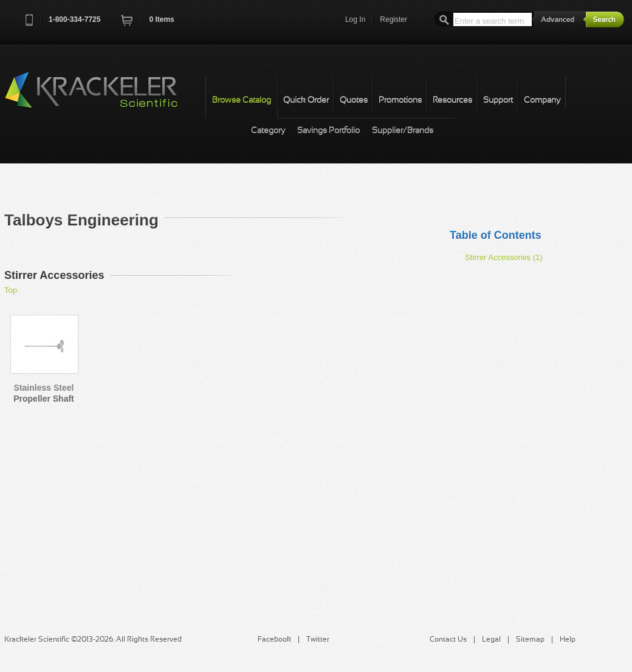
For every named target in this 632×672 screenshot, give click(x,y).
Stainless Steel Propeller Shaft (44, 393)
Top (11, 290)
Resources (452, 101)
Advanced (559, 19)
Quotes (354, 101)
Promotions (400, 101)
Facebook (274, 640)
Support (498, 101)
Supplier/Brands (403, 131)
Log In (355, 19)
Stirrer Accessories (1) (504, 257)
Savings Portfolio (328, 131)
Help (568, 640)
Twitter (318, 640)
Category (268, 131)
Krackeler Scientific (103, 97)
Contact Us (448, 640)
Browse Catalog (242, 101)
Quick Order (306, 101)
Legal (491, 640)
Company (542, 101)
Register (393, 19)
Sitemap (530, 640)
